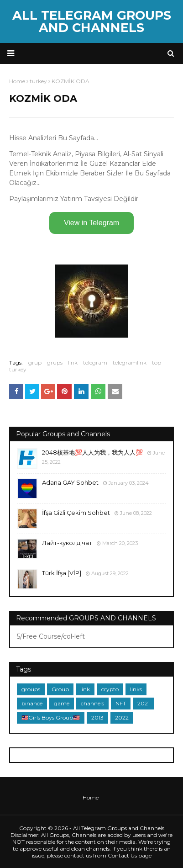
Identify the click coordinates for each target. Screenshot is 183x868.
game (62, 703)
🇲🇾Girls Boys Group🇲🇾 (51, 717)
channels (92, 703)
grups (55, 363)
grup (35, 363)
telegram (95, 363)
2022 (122, 717)
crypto (110, 689)
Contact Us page (130, 855)
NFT (121, 703)
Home (91, 797)
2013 (97, 717)
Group (60, 689)
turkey (18, 369)
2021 (144, 703)
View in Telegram (91, 223)
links (136, 689)
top (157, 363)
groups (31, 689)
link (73, 363)
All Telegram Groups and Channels (92, 21)
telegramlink (130, 363)
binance (32, 703)
